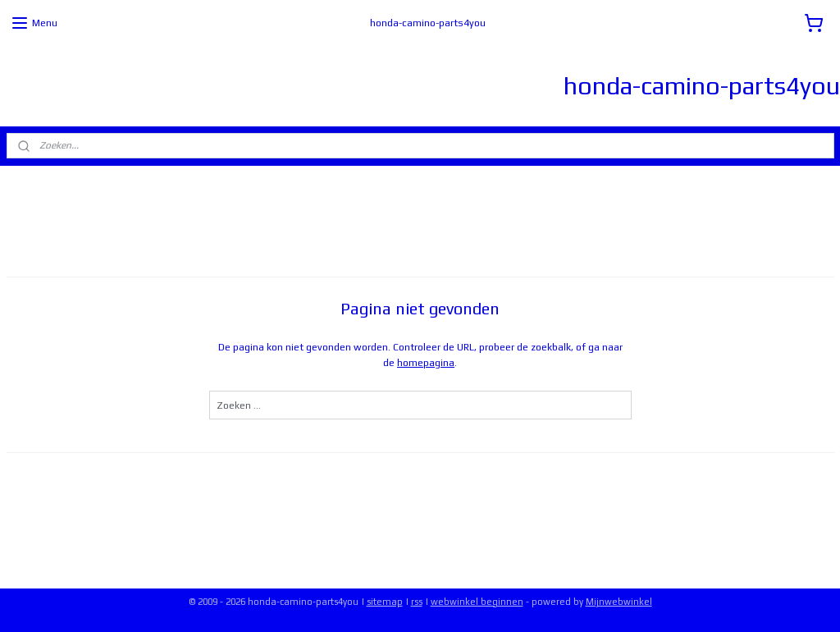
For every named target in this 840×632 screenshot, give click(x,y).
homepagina (426, 363)
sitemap (385, 602)
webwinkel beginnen (477, 602)
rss (417, 602)
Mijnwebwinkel (619, 602)
